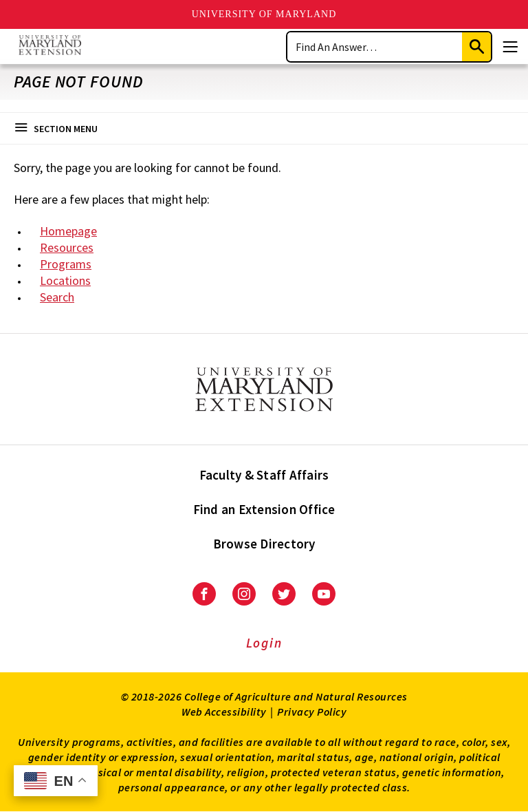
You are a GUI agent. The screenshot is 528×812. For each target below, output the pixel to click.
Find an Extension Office (264, 509)
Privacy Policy (312, 712)
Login (264, 643)
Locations (65, 280)
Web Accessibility (224, 712)
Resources (67, 247)
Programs (66, 264)
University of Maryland (264, 14)
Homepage (68, 231)
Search (57, 297)
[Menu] (510, 47)
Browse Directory (264, 544)
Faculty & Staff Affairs (264, 475)
